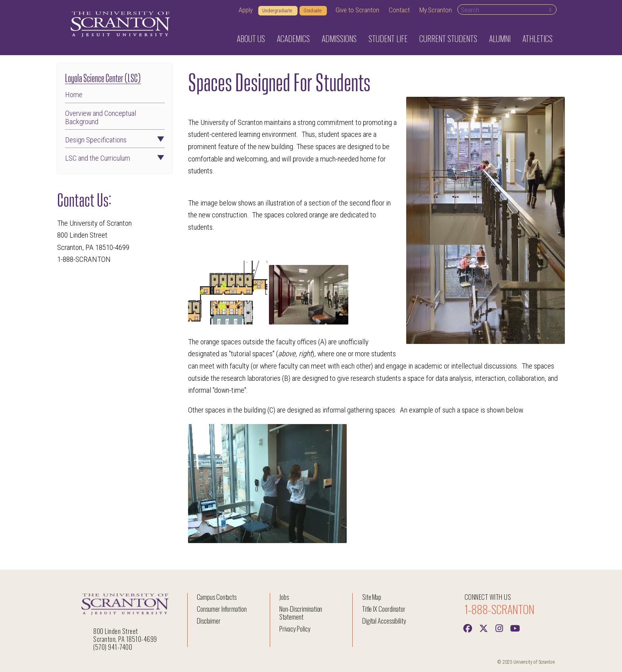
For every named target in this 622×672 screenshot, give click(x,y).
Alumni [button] (500, 38)
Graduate (313, 11)
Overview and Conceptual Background (101, 117)
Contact (399, 10)
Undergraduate (278, 11)
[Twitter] (484, 628)
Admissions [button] (339, 38)
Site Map (372, 597)
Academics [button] (293, 38)
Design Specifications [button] (115, 140)
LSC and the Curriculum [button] (115, 158)
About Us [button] (251, 38)
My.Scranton (436, 10)
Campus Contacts (217, 597)
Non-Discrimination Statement (301, 613)
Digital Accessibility (384, 621)
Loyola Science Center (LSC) (103, 77)
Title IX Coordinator (384, 609)
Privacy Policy (295, 629)
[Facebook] (468, 628)
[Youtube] (515, 628)
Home (74, 95)
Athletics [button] (538, 38)
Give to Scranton (357, 10)
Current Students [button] (448, 38)
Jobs (284, 597)
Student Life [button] (388, 38)
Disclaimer (209, 621)
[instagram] (499, 628)
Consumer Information (222, 609)
